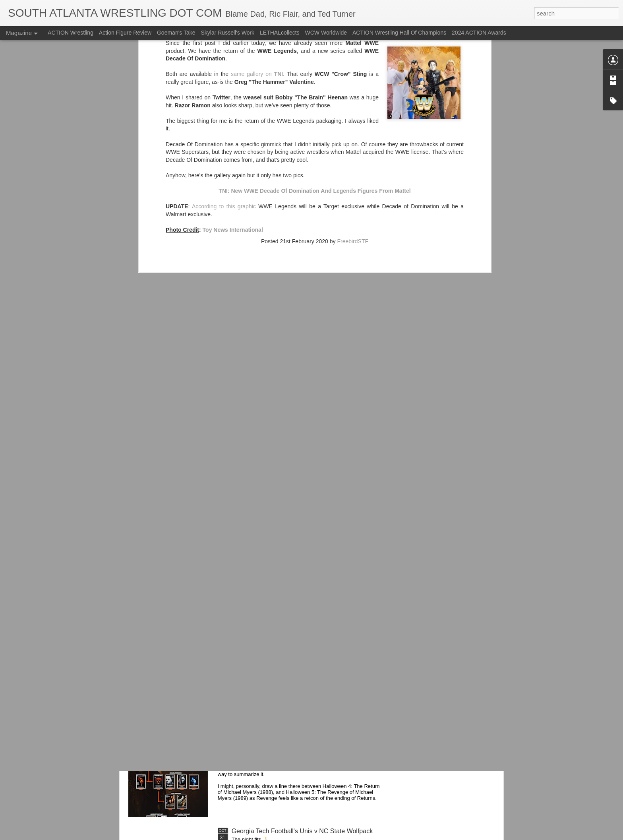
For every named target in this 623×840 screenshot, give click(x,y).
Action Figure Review (125, 33)
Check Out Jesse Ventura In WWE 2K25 (288, 651)
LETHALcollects (280, 33)
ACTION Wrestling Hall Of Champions (399, 33)
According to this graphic (224, 83)
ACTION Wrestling (71, 33)
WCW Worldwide (326, 33)
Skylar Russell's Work (227, 33)
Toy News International (233, 106)
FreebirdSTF (353, 117)
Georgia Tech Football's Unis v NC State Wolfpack (302, 831)
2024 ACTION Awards (479, 33)
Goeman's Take (176, 33)
